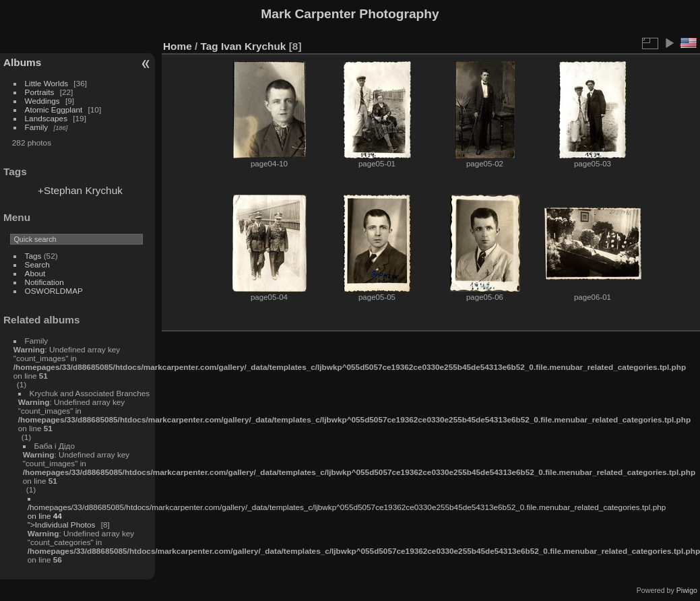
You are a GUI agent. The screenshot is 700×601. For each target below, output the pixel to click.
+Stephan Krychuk (80, 190)
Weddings (42, 101)
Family (37, 127)
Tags (33, 256)
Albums (22, 62)
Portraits (40, 92)
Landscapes (46, 118)
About (35, 273)
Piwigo (687, 590)
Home (178, 46)
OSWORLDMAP (54, 291)
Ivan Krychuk (253, 46)
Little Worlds (47, 83)
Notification (44, 282)
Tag (210, 46)
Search (37, 264)
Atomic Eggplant (54, 109)
